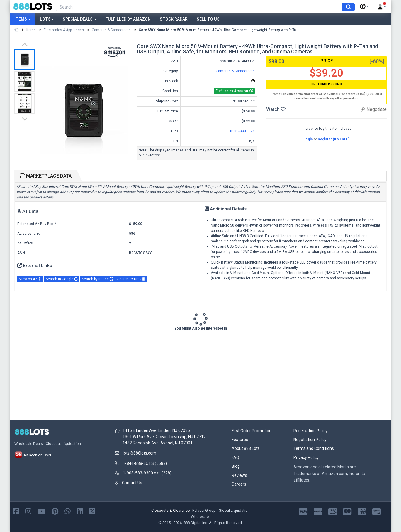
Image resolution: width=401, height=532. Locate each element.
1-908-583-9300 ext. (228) (147, 473)
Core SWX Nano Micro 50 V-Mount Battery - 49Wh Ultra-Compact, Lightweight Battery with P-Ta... (219, 30)
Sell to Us (208, 19)
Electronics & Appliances (64, 30)
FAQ (235, 457)
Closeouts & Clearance (170, 510)
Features (240, 440)
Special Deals (80, 19)
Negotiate (374, 109)
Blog (236, 466)
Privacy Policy (306, 457)
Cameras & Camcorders (111, 30)
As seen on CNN (33, 455)
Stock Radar (174, 19)
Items (23, 19)
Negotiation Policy (310, 440)
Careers (239, 484)
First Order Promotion (252, 431)
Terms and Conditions (314, 448)
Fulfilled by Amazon (128, 19)
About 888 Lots (246, 448)
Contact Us (132, 483)
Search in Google (62, 279)
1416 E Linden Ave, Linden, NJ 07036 (156, 430)
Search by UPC (131, 279)
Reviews (239, 475)
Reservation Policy (310, 431)
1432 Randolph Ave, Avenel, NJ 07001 (158, 443)
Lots (47, 19)
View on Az (30, 279)
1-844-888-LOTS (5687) (145, 463)
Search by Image (97, 279)
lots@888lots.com (140, 453)
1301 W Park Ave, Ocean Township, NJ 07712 (164, 437)
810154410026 (242, 131)
